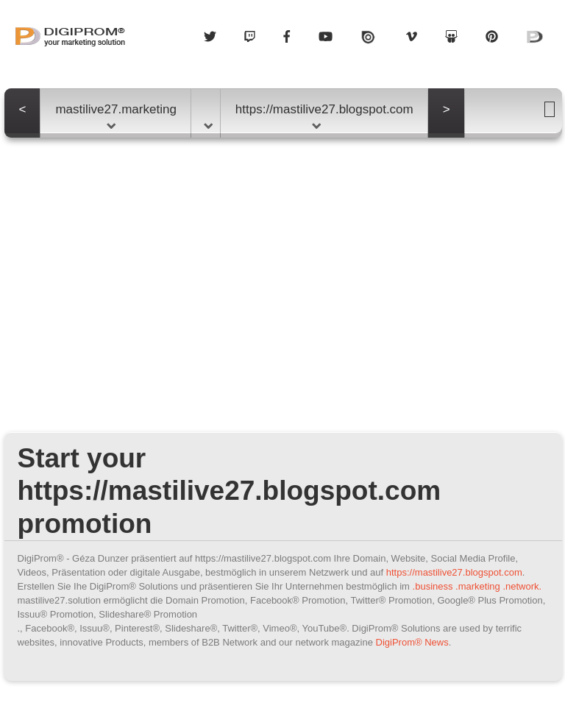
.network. (522, 586)
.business (433, 586)
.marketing (478, 586)
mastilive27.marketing (116, 116)
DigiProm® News (412, 642)
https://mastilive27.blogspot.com (324, 116)
